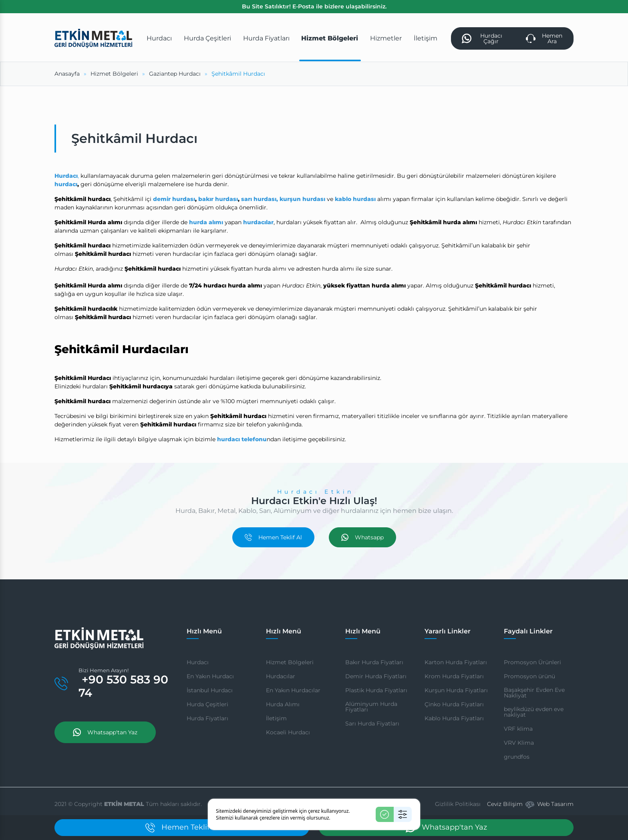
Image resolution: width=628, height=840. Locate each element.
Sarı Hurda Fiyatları (372, 723)
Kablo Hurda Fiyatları (454, 718)
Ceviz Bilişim (505, 804)
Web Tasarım (555, 804)
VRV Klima (519, 743)
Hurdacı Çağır (482, 38)
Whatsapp (362, 537)
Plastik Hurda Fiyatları (376, 690)
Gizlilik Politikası (458, 804)
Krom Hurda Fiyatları (454, 676)
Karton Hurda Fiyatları (456, 662)
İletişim (276, 718)
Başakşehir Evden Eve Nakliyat (534, 693)
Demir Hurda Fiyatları (376, 676)
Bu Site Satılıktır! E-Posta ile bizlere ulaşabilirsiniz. (314, 6)
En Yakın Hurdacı (210, 676)
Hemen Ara (544, 38)
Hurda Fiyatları (207, 718)
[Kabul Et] (385, 814)
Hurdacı (198, 662)
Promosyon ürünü (529, 676)
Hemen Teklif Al (273, 537)
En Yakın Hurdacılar (293, 690)
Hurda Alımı (283, 704)
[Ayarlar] (403, 814)
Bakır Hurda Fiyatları (374, 662)
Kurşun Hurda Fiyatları (456, 690)
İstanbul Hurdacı (210, 690)
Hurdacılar (281, 676)
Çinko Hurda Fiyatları (454, 704)
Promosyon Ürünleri (532, 662)
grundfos (517, 757)
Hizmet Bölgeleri (290, 662)
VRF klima (518, 729)
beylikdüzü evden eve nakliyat (534, 712)
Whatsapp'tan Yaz (105, 732)
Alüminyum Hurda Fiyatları (371, 707)
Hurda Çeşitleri (207, 704)
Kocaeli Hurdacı (288, 732)
